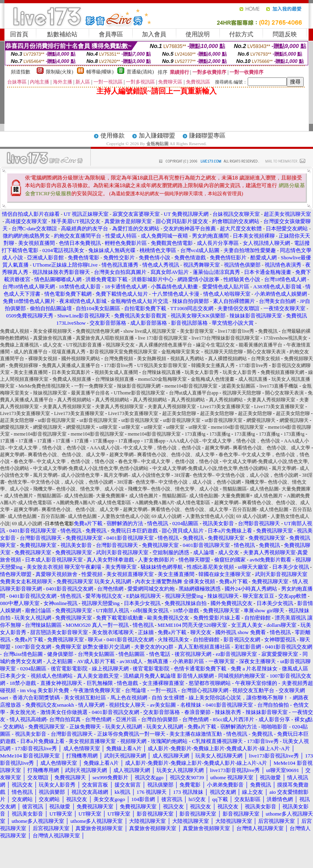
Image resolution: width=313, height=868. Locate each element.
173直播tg (195, 434)
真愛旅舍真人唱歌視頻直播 (105, 338)
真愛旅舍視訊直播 (52, 338)
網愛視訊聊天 (261, 420)
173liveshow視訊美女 (285, 338)
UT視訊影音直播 (84, 345)
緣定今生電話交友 (215, 345)
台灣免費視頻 (119, 359)
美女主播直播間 (31, 372)
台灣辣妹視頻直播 (115, 379)
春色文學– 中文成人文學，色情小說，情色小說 (64, 461)
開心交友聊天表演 (266, 352)
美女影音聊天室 (197, 331)
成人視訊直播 (253, 379)
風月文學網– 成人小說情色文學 (66, 475)
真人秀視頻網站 (74, 400)
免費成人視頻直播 (72, 379)
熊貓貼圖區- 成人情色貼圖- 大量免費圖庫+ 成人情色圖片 (98, 496)
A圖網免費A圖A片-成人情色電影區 (94, 503)
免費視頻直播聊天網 (282, 372)
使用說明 (198, 34)
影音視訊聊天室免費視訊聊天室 (123, 352)
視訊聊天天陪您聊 (223, 352)
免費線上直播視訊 (19, 345)
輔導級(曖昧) (100, 72)
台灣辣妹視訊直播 (161, 372)
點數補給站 (62, 34)
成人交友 (52, 345)
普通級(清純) (140, 72)
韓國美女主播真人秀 (213, 365)
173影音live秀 (119, 365)
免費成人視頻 (15, 331)
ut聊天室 (108, 427)
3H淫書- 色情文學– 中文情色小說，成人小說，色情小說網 (236, 475)
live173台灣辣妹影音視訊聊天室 (225, 338)
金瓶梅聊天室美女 (181, 352)
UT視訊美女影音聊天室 (162, 365)
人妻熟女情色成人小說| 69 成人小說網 (141, 516)
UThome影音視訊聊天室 (139, 393)
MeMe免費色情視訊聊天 (44, 386)
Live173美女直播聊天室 (225, 407)
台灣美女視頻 (265, 359)
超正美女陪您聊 (179, 413)
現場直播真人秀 (69, 352)
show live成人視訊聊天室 (150, 331)
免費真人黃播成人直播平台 (71, 365)
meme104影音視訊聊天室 (191, 386)
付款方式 (241, 34)
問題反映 (285, 34)
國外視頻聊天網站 (81, 359)
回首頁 (19, 34)
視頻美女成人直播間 (116, 372)
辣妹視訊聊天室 (50, 393)
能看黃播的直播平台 (261, 345)
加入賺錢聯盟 (157, 136)
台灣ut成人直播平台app (194, 393)
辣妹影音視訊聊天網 (139, 386)
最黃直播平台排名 (90, 393)
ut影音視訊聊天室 (57, 420)
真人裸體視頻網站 (227, 359)
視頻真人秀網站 (187, 359)
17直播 (7, 441)
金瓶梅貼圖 (158, 144)
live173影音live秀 (236, 331)
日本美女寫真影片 (71, 372)
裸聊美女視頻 (43, 359)
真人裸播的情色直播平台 (165, 345)
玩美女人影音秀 (202, 372)
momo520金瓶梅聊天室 (162, 379)
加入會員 (154, 34)
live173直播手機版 (279, 386)
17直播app (103, 441)
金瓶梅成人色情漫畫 (213, 379)
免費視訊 (268, 331)
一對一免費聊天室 (94, 386)
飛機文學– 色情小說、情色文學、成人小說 (78, 489)
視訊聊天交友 (120, 345)
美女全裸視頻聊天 (52, 331)
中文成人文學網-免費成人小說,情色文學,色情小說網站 (91, 468)
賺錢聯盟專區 (207, 136)
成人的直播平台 (31, 352)
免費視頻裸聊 (23, 365)
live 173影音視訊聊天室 (163, 338)
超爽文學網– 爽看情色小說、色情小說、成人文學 (258, 448)
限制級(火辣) (60, 72)
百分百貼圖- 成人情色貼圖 (260, 509)
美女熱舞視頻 (152, 359)
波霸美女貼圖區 (238, 386)
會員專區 (111, 34)
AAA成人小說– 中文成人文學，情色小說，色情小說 (224, 441)
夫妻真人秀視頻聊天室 (271, 400)
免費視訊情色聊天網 (98, 331)
